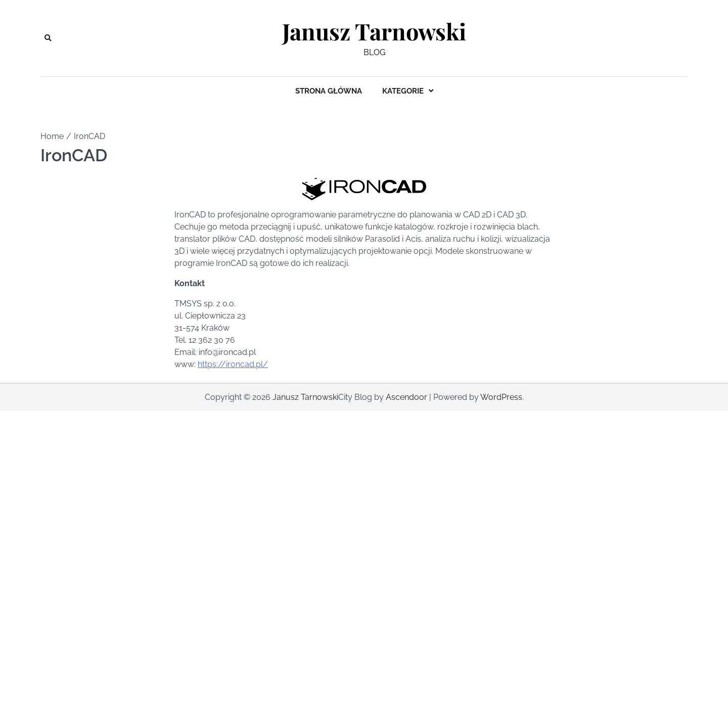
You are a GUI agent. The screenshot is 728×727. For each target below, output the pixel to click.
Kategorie (403, 91)
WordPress (501, 397)
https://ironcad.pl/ (233, 364)
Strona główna (329, 91)
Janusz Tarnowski (374, 31)
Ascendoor (406, 397)
